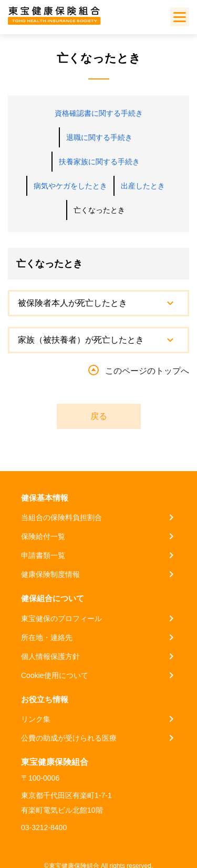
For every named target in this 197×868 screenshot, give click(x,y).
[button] (98, 303)
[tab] (98, 303)
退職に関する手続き (99, 137)
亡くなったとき (99, 210)
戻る (99, 416)
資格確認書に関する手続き (99, 113)
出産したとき (143, 186)
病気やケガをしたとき (70, 186)
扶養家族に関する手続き (99, 162)
